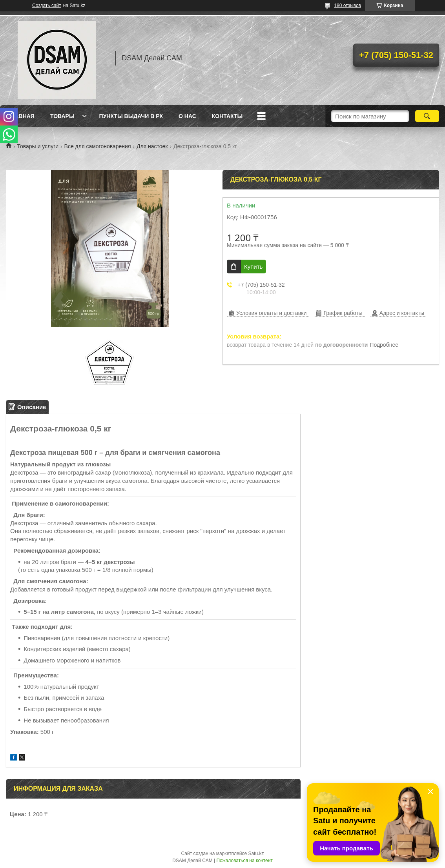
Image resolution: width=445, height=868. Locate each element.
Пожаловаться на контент (244, 861)
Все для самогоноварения (98, 146)
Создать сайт (47, 5)
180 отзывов (347, 5)
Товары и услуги (38, 146)
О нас (187, 116)
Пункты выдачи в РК (131, 116)
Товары (62, 116)
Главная (21, 116)
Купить (253, 267)
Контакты (227, 116)
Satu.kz (256, 853)
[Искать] (427, 116)
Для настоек (152, 146)
